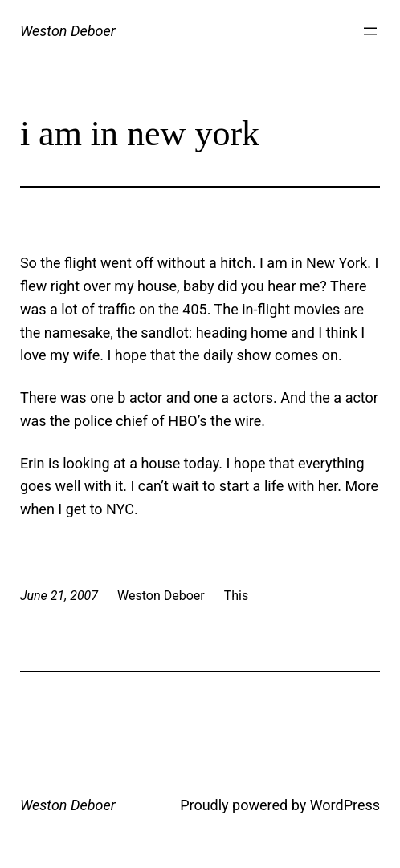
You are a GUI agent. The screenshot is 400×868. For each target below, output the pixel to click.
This (237, 596)
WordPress (345, 805)
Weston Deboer (68, 31)
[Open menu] (370, 31)
